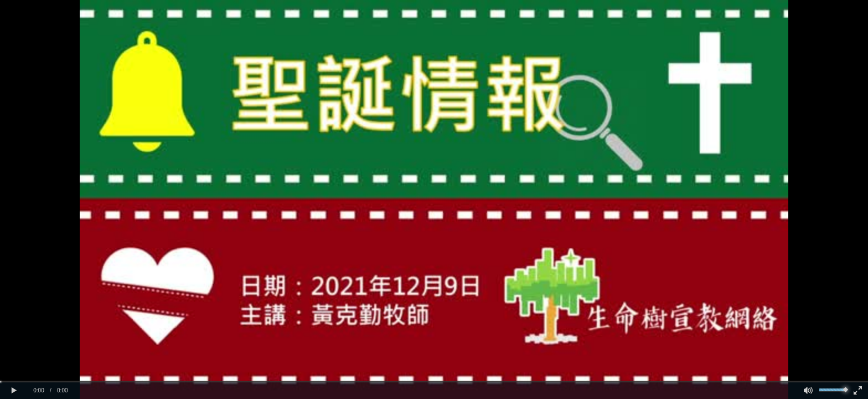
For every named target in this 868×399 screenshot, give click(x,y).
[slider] (434, 382)
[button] (14, 391)
